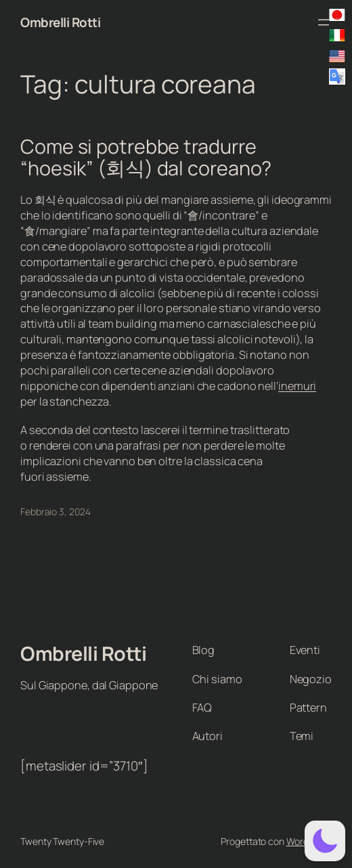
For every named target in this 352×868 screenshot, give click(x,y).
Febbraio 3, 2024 (55, 512)
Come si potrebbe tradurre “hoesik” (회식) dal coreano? (146, 157)
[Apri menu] (324, 22)
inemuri (297, 386)
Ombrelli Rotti (60, 22)
